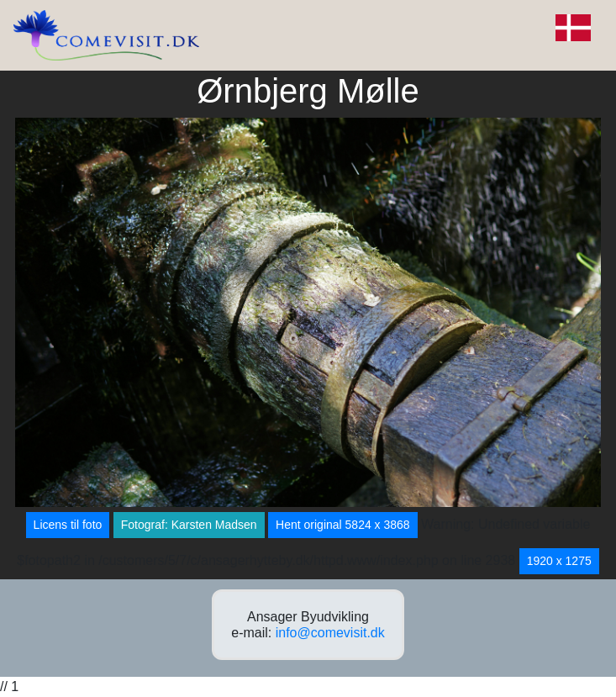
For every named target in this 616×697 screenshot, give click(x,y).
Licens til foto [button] (68, 525)
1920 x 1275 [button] (559, 561)
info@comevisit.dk (330, 633)
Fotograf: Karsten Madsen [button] (189, 525)
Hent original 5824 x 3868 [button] (343, 525)
